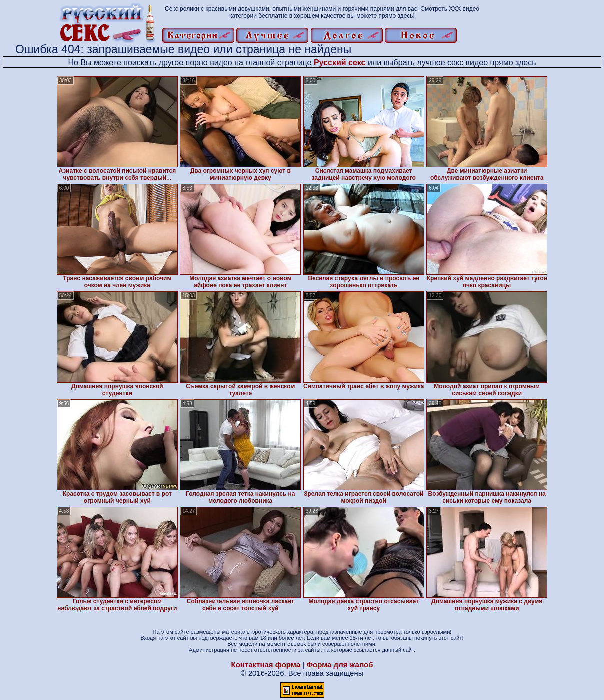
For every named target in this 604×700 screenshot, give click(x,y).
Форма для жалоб (340, 665)
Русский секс (340, 62)
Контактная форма (265, 665)
